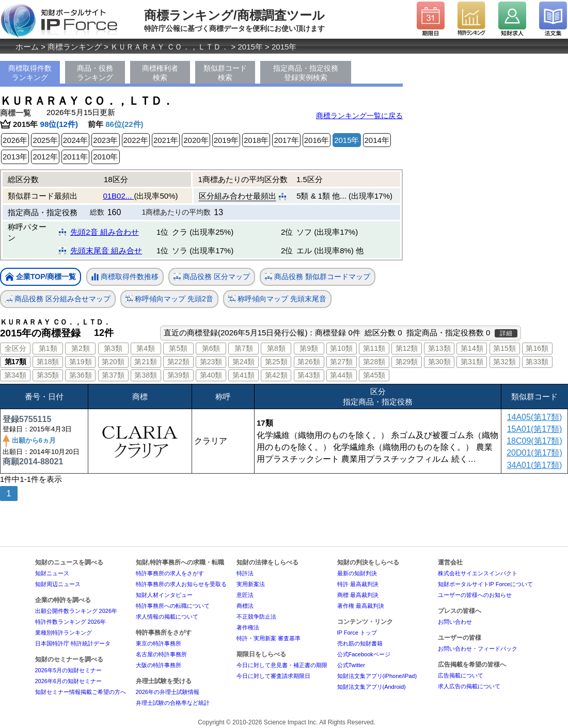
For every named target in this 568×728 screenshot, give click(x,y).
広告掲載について (461, 675)
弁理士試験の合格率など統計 (173, 703)
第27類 (341, 362)
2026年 (15, 140)
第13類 (439, 348)
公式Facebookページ (364, 654)
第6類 (211, 348)
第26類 (309, 362)
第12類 (407, 348)
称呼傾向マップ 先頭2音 (169, 299)
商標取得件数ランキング (30, 73)
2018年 (256, 140)
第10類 (341, 348)
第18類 (48, 362)
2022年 (136, 140)
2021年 (166, 140)
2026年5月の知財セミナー (69, 670)
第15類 (504, 348)
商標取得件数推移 (125, 277)
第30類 (439, 362)
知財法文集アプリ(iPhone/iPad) (377, 676)
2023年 (105, 140)
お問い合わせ (455, 622)
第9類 (309, 348)
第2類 (81, 348)
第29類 (407, 362)
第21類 (146, 362)
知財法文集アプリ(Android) (372, 687)
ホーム (27, 47)
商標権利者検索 (160, 73)
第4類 (146, 348)
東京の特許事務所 (159, 643)
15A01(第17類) (535, 429)
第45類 (374, 375)
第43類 (309, 375)
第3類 (113, 348)
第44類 (341, 375)
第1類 (48, 348)
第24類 (244, 362)
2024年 (75, 140)
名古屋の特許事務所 (161, 654)
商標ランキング (75, 47)
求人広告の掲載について (469, 686)
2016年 (317, 140)
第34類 (15, 375)
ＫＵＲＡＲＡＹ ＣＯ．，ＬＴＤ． (170, 47)
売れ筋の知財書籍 (360, 643)
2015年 (250, 47)
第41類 (244, 375)
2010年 (105, 157)
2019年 (226, 140)
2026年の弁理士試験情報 (168, 692)
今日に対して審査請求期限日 (273, 676)
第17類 (15, 362)
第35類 (48, 375)
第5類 (178, 348)
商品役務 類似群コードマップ (318, 277)
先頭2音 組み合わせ (105, 232)
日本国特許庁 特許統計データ (73, 643)
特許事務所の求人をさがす (170, 573)
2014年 (377, 140)
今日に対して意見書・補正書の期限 (282, 665)
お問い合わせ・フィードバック (478, 649)
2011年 (75, 157)
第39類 (179, 375)
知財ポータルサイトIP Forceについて (485, 584)
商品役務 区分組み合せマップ (58, 299)
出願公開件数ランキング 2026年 (76, 611)
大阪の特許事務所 (159, 665)
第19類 (81, 362)
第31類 (472, 362)
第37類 (113, 375)
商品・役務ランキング (95, 73)
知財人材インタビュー (164, 595)
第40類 (211, 375)
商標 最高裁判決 (358, 595)
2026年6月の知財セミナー (69, 681)
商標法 (245, 606)
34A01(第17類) (535, 465)
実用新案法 (251, 584)
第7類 (244, 348)
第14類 (472, 348)
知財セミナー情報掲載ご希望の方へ (81, 692)
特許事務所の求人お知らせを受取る (181, 584)
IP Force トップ (357, 633)
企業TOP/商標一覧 (41, 277)
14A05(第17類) (535, 417)
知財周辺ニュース (58, 584)
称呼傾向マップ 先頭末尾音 (277, 299)
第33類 (537, 362)
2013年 (15, 157)
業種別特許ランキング (64, 633)
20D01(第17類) (534, 453)
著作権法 (248, 627)
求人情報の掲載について (167, 617)
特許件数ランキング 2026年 (71, 622)
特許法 (245, 573)
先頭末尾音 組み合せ (106, 250)
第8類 (276, 348)
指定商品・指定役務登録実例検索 (306, 73)
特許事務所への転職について (173, 606)
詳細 (506, 333)
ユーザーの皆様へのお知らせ (475, 595)
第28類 (374, 362)
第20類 (113, 362)
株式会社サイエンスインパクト (478, 573)
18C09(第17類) (534, 441)
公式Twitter (351, 665)
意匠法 (245, 595)
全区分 (15, 348)
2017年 (286, 140)
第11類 (374, 348)
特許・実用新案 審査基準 (269, 638)
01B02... (118, 196)
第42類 (276, 375)
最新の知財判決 (357, 573)
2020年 (196, 140)
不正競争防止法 (256, 617)
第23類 (211, 362)
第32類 (504, 362)
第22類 (179, 362)
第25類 (276, 362)
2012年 (45, 157)
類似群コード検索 (225, 73)
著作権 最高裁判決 (361, 606)
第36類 (81, 375)
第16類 (537, 348)
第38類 (146, 375)
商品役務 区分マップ (212, 277)
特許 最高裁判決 (358, 584)
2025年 (45, 140)
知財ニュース (52, 573)
